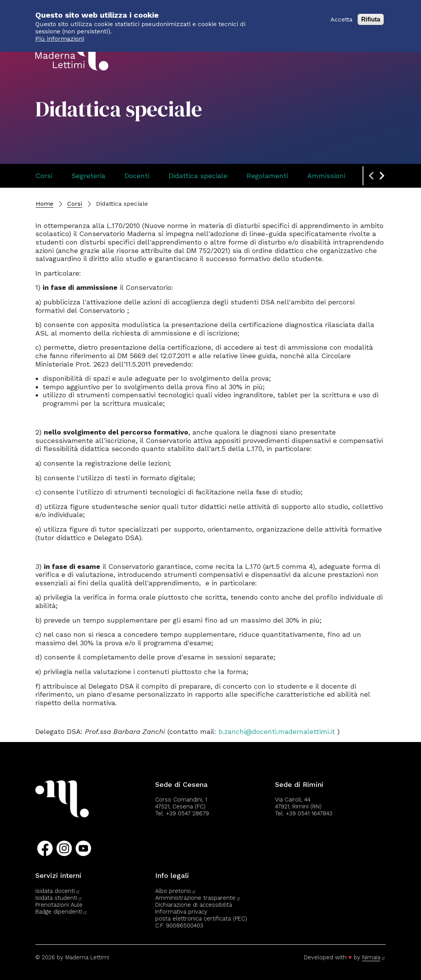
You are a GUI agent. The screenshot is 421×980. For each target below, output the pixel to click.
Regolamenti (267, 176)
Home (45, 204)
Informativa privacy (181, 912)
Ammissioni (326, 176)
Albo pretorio (176, 891)
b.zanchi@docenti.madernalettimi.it (277, 731)
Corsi (44, 176)
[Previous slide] (372, 176)
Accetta (341, 15)
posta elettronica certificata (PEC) (201, 919)
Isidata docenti (58, 891)
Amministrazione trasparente (198, 898)
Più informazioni (60, 34)
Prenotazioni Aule (59, 905)
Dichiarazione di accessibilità (194, 905)
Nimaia (374, 957)
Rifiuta (371, 15)
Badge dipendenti (61, 912)
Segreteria (88, 176)
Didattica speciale (198, 176)
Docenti (137, 176)
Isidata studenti (59, 898)
